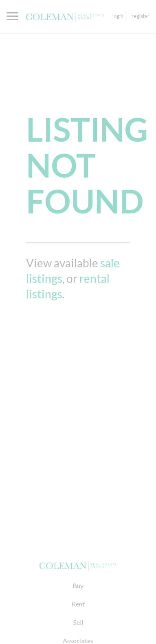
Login (118, 16)
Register (141, 16)
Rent (78, 604)
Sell (78, 622)
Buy (78, 585)
